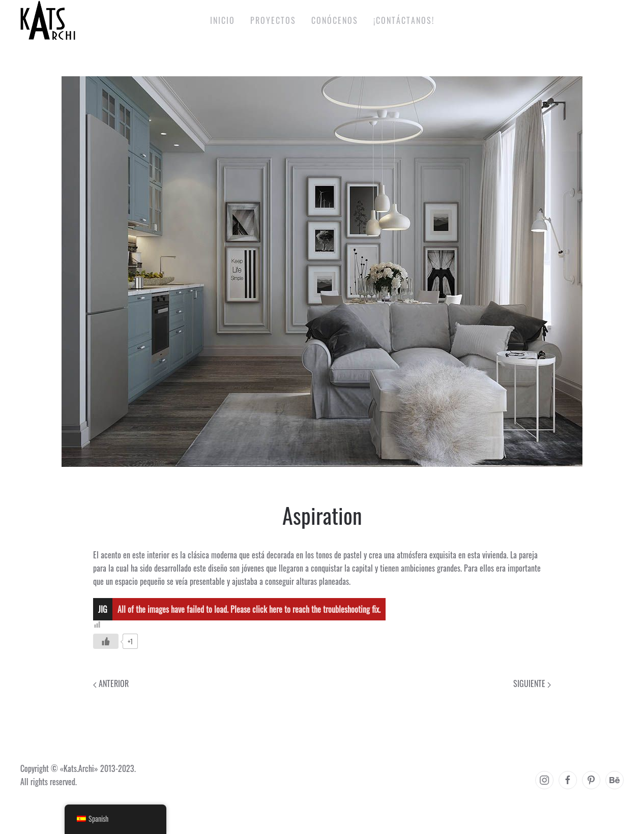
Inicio (223, 20)
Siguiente (532, 683)
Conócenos (335, 20)
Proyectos (273, 20)
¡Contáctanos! (404, 20)
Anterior (111, 683)
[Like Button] (106, 641)
